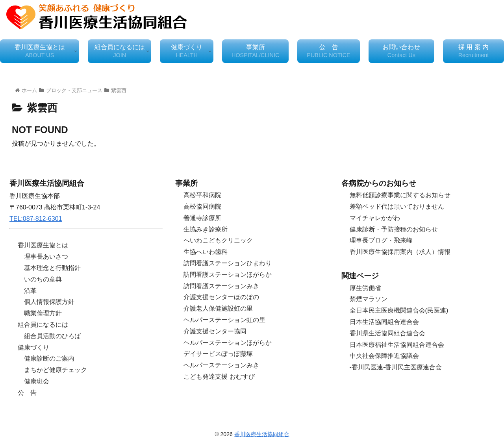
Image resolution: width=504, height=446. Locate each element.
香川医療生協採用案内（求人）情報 (400, 252)
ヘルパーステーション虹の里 (224, 320)
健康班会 (37, 381)
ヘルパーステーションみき (221, 365)
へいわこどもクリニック (218, 240)
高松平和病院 (202, 195)
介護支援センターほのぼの (221, 297)
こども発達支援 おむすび (219, 377)
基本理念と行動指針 (52, 268)
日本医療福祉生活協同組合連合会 (397, 345)
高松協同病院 (202, 206)
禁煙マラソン (369, 299)
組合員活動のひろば (52, 336)
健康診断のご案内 (49, 358)
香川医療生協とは (43, 245)
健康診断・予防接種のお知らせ (394, 229)
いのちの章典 (43, 279)
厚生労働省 (365, 288)
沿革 (30, 291)
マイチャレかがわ (375, 218)
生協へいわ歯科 (206, 252)
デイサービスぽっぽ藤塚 (218, 354)
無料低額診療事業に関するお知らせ (400, 195)
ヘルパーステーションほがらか (228, 343)
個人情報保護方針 (49, 302)
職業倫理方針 (43, 313)
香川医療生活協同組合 (262, 434)
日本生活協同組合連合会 (384, 322)
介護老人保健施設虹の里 (218, 308)
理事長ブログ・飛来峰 (381, 240)
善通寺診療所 (202, 218)
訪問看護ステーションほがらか (228, 275)
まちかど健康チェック (56, 370)
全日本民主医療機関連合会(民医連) (399, 310)
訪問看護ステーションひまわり (228, 263)
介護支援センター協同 (215, 331)
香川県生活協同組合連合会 (387, 333)
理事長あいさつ (46, 256)
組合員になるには (43, 325)
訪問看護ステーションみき (221, 286)
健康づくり (33, 347)
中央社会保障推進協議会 (384, 356)
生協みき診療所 (206, 229)
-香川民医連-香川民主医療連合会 (396, 367)
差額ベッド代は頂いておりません (397, 206)
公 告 (27, 393)
